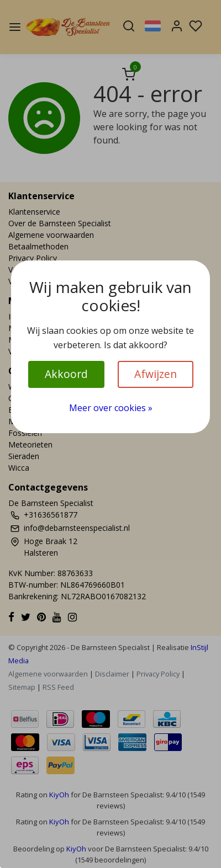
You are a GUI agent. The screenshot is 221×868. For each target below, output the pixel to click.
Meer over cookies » (111, 408)
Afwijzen (156, 374)
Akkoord (66, 374)
